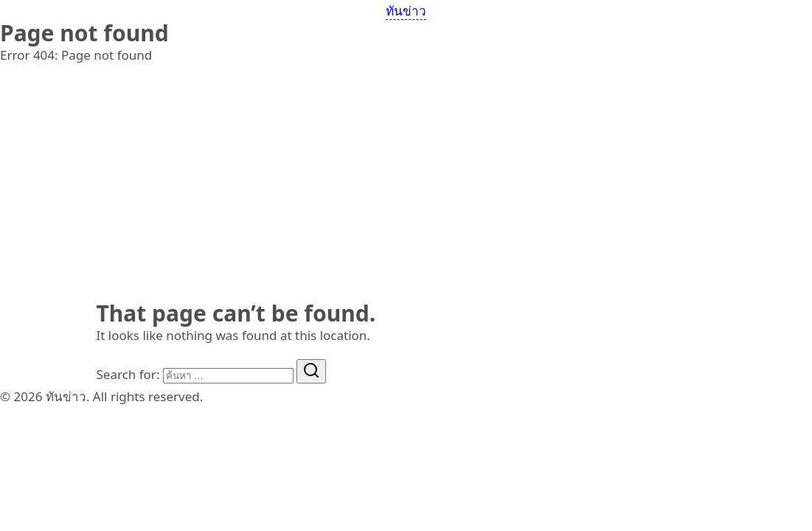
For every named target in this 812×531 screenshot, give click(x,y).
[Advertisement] (406, 192)
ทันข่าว (406, 11)
